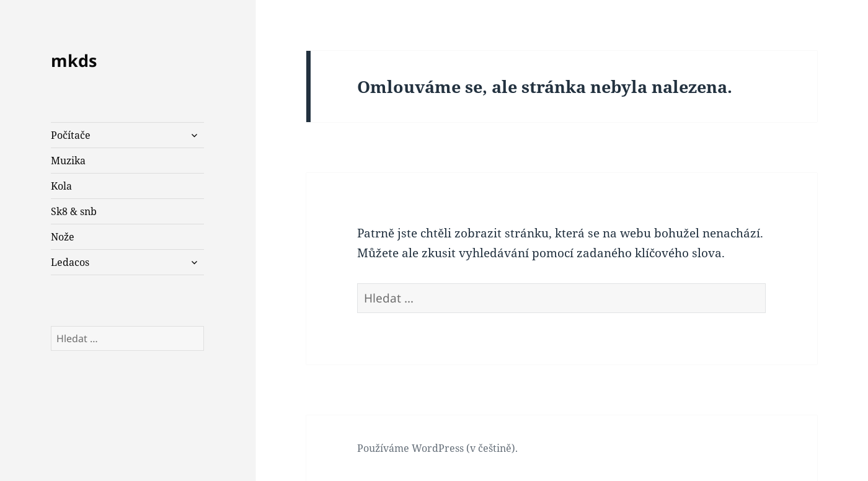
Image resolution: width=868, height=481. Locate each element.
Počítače (71, 135)
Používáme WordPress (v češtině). (437, 448)
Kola (61, 186)
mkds (74, 60)
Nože (63, 237)
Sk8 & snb (74, 211)
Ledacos (70, 262)
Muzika (68, 161)
